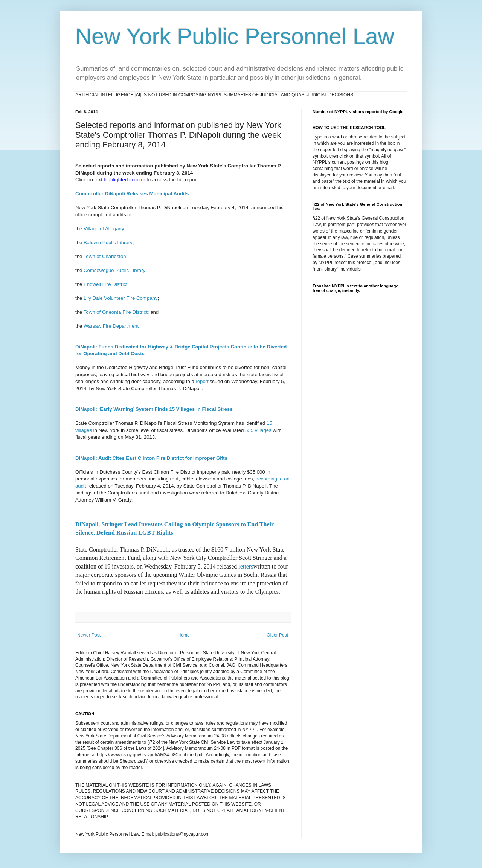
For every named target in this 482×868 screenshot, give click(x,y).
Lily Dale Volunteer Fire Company (120, 298)
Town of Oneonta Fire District (116, 312)
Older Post (277, 635)
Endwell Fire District (106, 284)
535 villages (258, 430)
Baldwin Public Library (108, 242)
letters (246, 566)
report (202, 381)
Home (184, 635)
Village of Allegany (104, 229)
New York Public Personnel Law (235, 36)
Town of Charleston (105, 256)
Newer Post (89, 635)
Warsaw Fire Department (111, 326)
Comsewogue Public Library (114, 270)
